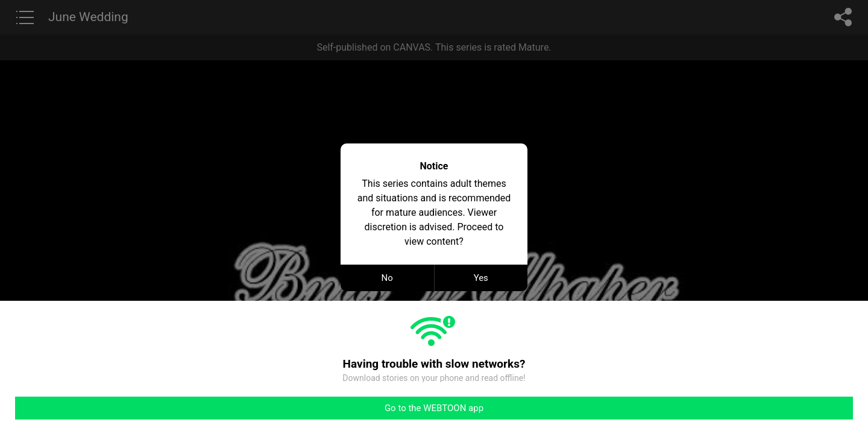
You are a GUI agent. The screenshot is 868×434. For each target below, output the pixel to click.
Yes (481, 278)
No (387, 278)
